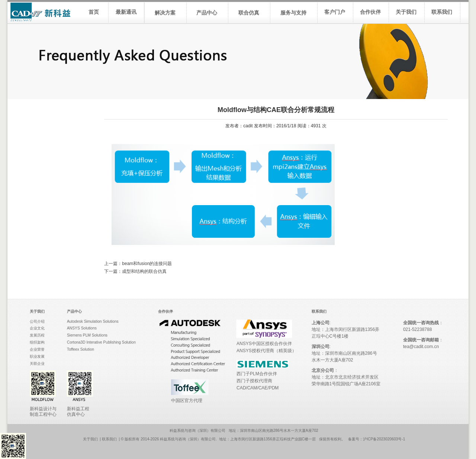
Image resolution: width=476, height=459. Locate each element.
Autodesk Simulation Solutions (93, 321)
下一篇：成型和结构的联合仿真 (135, 271)
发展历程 (37, 335)
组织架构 (37, 342)
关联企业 (37, 364)
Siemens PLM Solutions (87, 335)
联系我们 (109, 439)
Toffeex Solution (81, 349)
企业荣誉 (37, 349)
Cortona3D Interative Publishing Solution (101, 342)
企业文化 (37, 328)
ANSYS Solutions (82, 328)
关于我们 (90, 439)
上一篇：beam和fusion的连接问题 (138, 264)
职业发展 (37, 356)
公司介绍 (37, 321)
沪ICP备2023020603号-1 (384, 439)
